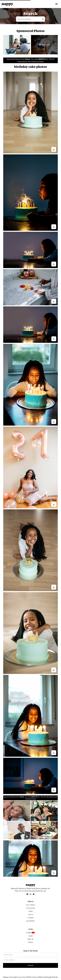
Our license (30, 908)
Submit (30, 965)
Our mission (31, 905)
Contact (31, 918)
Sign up (31, 939)
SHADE (29, 977)
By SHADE (30, 921)
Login (30, 936)
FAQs (31, 911)
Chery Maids (37, 977)
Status (31, 942)
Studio (29, 933)
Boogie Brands (52, 977)
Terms (31, 914)
